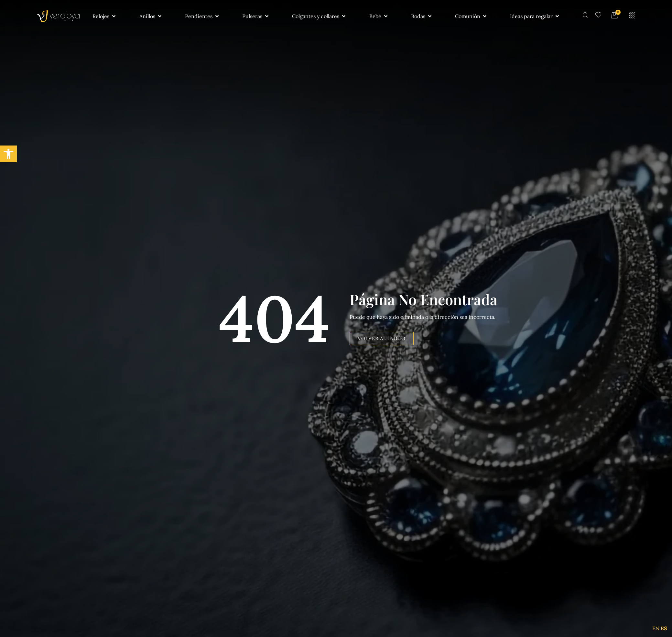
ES (664, 628)
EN (656, 628)
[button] (8, 154)
